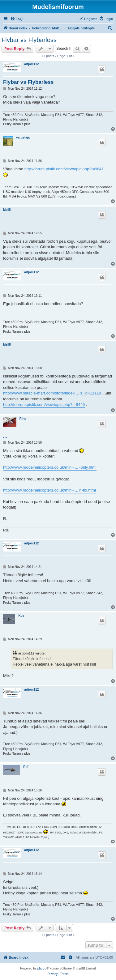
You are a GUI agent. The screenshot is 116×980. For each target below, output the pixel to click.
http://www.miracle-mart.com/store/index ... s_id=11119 (52, 393)
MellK (7, 210)
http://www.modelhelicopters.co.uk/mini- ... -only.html (50, 467)
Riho (23, 419)
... (5, 436)
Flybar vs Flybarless (29, 40)
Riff (26, 767)
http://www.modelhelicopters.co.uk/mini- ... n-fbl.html (49, 490)
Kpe (21, 616)
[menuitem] (16, 19)
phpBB (42, 968)
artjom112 (31, 64)
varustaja (23, 137)
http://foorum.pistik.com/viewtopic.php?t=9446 (44, 405)
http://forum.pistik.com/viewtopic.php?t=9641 (64, 169)
